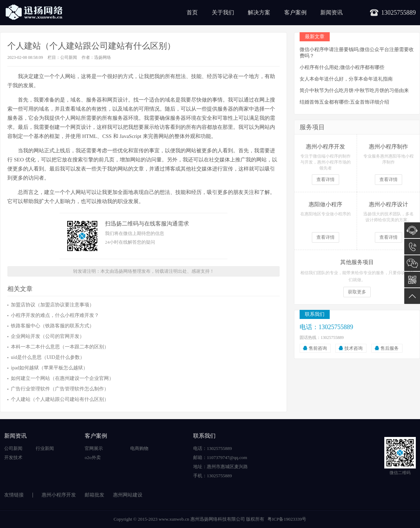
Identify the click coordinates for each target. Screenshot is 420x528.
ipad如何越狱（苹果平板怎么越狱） (49, 368)
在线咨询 (412, 230)
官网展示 (94, 448)
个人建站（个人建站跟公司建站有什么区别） (60, 399)
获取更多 (357, 292)
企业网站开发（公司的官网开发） (48, 336)
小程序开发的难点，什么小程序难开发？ (55, 315)
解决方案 (259, 12)
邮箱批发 (94, 495)
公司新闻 (69, 57)
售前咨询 (318, 348)
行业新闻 (45, 448)
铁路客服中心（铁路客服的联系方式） (52, 326)
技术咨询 (353, 348)
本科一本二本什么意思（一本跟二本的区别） (60, 347)
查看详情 (325, 179)
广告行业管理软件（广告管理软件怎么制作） (60, 389)
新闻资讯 (331, 12)
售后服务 (390, 348)
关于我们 (223, 12)
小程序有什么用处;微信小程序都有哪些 (342, 67)
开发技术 (13, 457)
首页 (192, 12)
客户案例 (295, 12)
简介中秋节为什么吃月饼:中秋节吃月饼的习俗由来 (354, 91)
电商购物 (139, 448)
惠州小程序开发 (59, 495)
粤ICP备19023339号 (287, 519)
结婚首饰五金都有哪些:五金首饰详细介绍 (344, 102)
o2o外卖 (93, 457)
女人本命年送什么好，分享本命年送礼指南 (346, 79)
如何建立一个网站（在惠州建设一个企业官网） (62, 378)
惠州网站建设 (128, 495)
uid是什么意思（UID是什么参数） (48, 357)
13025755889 (412, 247)
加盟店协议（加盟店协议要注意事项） (52, 305)
